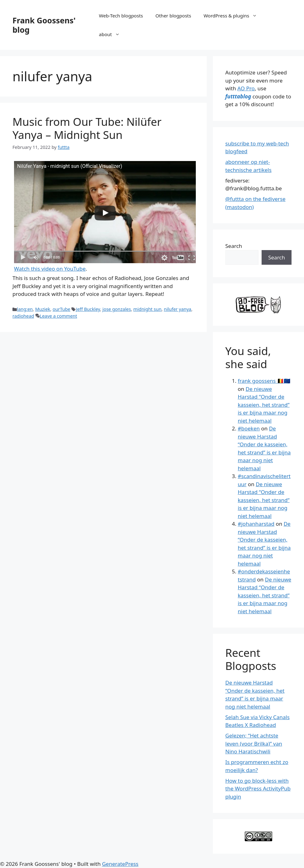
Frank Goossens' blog (44, 25)
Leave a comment (58, 316)
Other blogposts (173, 16)
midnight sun (147, 309)
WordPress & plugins (233, 16)
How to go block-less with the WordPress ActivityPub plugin (258, 789)
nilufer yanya (177, 309)
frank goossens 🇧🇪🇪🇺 (264, 381)
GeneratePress (120, 864)
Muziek (43, 309)
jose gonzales (116, 309)
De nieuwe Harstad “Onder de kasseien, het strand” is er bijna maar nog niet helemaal (264, 405)
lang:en (25, 309)
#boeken (249, 428)
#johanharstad (256, 524)
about (112, 34)
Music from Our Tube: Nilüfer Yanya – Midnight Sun (87, 128)
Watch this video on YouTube (50, 269)
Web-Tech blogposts (121, 16)
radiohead (23, 316)
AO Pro (246, 88)
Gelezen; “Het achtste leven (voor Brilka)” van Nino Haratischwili (254, 743)
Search (234, 246)
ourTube (62, 309)
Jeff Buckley (88, 309)
